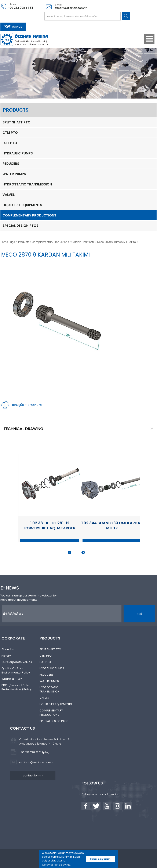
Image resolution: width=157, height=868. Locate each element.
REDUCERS (11, 164)
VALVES (9, 195)
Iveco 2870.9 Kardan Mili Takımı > (118, 242)
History (6, 656)
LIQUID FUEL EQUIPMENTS (22, 205)
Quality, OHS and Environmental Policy (16, 670)
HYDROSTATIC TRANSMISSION (27, 184)
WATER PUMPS (14, 174)
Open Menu (149, 39)
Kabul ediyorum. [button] (101, 859)
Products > (25, 242)
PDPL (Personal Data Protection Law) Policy (17, 687)
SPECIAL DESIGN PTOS (21, 226)
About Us (8, 649)
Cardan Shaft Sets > (84, 242)
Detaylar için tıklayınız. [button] (56, 865)
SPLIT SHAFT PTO (17, 122)
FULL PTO (10, 143)
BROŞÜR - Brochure (21, 405)
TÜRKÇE (13, 27)
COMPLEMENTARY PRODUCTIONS (29, 215)
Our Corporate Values (17, 662)
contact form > (33, 775)
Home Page (8, 242)
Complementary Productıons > (52, 242)
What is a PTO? (12, 679)
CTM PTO (10, 133)
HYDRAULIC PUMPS (18, 153)
